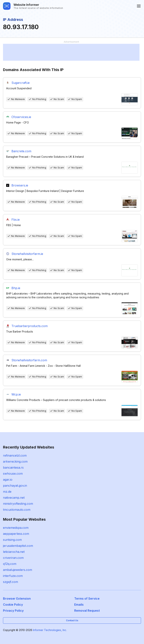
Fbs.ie (16, 220)
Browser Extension (17, 599)
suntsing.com (12, 540)
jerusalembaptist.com (18, 546)
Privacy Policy (13, 611)
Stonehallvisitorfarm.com (29, 360)
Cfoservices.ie (21, 117)
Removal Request (87, 611)
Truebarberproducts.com (30, 326)
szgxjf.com (10, 582)
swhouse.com (13, 474)
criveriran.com (13, 558)
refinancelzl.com (15, 455)
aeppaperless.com (16, 534)
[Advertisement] (71, 52)
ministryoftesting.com (18, 504)
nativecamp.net (14, 498)
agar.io (8, 480)
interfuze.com (13, 576)
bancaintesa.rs (13, 467)
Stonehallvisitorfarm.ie (27, 254)
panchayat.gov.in (15, 486)
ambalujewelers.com (18, 570)
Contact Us (72, 620)
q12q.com (10, 564)
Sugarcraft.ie (21, 83)
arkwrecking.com (15, 461)
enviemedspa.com (16, 528)
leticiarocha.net (14, 552)
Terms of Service (87, 599)
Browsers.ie (20, 185)
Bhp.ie (16, 288)
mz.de (7, 492)
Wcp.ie (16, 394)
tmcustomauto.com (17, 510)
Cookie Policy (13, 605)
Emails (79, 605)
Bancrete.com (21, 151)
